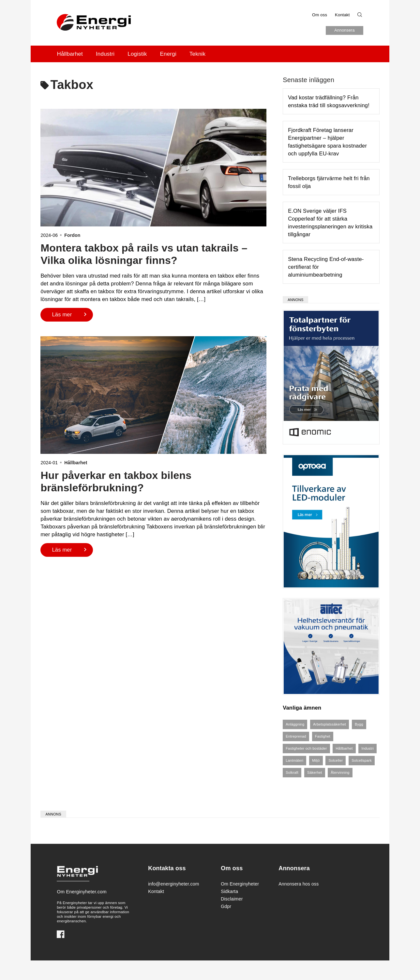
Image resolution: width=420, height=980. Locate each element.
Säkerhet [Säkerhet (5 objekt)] (315, 772)
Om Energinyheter (240, 884)
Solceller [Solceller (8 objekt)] (336, 760)
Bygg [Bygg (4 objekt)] (359, 724)
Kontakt (342, 15)
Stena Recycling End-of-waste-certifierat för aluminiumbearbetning (326, 267)
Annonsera (344, 30)
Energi (168, 54)
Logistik (137, 54)
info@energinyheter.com (172, 884)
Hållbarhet (70, 54)
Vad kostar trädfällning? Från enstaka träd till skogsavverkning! (329, 101)
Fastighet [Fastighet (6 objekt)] (323, 736)
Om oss (320, 15)
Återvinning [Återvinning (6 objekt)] (340, 772)
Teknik (197, 54)
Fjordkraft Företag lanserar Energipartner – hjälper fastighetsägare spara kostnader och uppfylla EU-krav (327, 142)
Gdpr (226, 906)
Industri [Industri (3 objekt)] (367, 748)
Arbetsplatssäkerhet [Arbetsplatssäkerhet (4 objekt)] (330, 724)
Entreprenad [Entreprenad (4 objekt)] (296, 736)
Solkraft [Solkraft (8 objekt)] (292, 772)
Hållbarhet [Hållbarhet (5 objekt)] (344, 748)
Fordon (72, 235)
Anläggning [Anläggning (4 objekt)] (295, 724)
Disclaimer (232, 899)
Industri (105, 54)
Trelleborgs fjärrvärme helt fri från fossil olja (329, 182)
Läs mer (62, 314)
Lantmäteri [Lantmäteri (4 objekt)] (294, 760)
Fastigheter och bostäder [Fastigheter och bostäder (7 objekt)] (306, 748)
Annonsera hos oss (299, 884)
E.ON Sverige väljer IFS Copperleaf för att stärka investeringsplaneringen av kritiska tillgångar (330, 223)
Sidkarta (229, 891)
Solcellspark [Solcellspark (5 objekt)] (362, 760)
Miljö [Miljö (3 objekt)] (316, 760)
